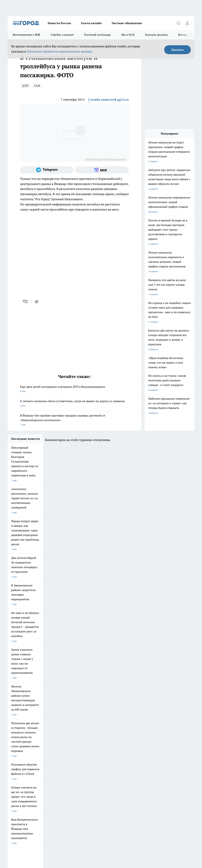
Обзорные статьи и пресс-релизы (113, 745)
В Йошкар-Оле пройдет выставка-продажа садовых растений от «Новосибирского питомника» (74, 420)
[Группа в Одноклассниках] (172, 725)
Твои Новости (15, 724)
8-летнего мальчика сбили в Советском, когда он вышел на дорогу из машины (74, 404)
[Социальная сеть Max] (102, 170)
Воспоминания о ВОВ (26, 35)
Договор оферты (16, 745)
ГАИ (37, 86)
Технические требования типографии (71, 745)
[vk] (25, 301)
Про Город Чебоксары (19, 719)
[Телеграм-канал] (47, 170)
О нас (10, 749)
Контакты (57, 749)
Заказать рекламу (156, 35)
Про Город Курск (47, 724)
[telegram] (38, 301)
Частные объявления (127, 23)
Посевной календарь (97, 35)
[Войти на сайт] (187, 23)
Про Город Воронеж (109, 719)
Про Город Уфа (107, 724)
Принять (178, 50)
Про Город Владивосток (50, 732)
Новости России (59, 23)
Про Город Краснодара (80, 732)
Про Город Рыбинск (78, 724)
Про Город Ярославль (79, 719)
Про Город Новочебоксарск (52, 719)
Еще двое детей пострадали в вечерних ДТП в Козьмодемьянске (74, 389)
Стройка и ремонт (62, 35)
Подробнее (143, 808)
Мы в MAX (128, 35)
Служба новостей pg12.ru (108, 100)
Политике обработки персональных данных (59, 51)
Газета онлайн (91, 23)
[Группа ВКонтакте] (163, 725)
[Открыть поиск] (178, 23)
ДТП (25, 86)
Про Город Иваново (139, 719)
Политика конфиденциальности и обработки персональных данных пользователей (49, 813)
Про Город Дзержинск (19, 732)
